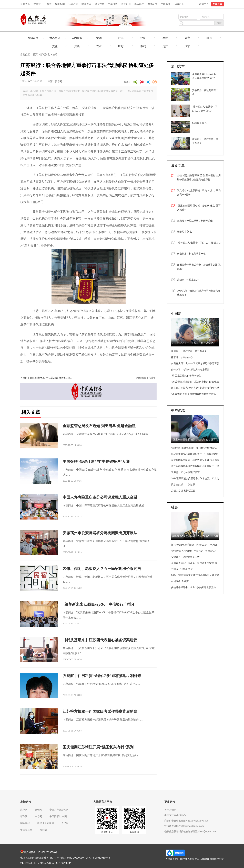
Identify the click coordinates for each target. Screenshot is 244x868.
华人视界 (99, 4)
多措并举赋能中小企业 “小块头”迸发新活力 (194, 587)
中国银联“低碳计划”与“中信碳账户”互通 (96, 462)
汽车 (187, 46)
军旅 (165, 38)
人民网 (65, 823)
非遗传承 (86, 4)
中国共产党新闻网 (59, 810)
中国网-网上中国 (58, 816)
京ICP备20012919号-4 (98, 858)
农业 (99, 46)
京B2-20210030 (75, 858)
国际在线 (25, 823)
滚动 (99, 38)
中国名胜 (166, 4)
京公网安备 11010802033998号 (39, 852)
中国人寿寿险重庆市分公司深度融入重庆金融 (100, 497)
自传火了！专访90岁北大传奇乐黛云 (190, 369)
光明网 (38, 810)
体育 (187, 38)
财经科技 (152, 4)
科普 (209, 38)
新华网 (58, 81)
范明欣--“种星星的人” (188, 280)
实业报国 (60, 4)
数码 (143, 46)
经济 (143, 38)
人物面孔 (179, 4)
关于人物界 (170, 810)
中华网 (38, 816)
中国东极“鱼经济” (180, 581)
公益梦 (48, 4)
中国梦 (37, 4)
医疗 (121, 46)
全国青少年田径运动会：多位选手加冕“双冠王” (199, 267)
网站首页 (33, 38)
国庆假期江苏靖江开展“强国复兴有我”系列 (98, 747)
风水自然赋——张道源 (183, 484)
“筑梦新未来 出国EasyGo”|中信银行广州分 (99, 604)
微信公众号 (107, 832)
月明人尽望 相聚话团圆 (183, 491)
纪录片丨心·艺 (185, 232)
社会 (121, 38)
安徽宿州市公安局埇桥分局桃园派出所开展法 (100, 533)
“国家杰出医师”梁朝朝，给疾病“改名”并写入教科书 (199, 208)
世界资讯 (55, 38)
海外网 (24, 810)
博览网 (43, 830)
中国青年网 (26, 830)
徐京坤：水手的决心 (182, 357)
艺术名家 (73, 4)
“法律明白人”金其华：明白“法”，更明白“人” (200, 243)
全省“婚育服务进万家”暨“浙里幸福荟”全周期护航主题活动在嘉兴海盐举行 (199, 177)
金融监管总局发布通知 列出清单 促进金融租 (99, 426)
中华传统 (113, 4)
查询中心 (204, 4)
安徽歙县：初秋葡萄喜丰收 (191, 254)
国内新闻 (77, 38)
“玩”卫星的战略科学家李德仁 (186, 376)
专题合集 (217, 4)
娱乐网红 (139, 4)
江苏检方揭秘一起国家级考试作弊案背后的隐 (100, 711)
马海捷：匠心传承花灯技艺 (185, 472)
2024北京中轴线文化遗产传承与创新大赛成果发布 (199, 293)
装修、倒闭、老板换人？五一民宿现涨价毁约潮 (102, 569)
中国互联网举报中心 (175, 815)
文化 (55, 46)
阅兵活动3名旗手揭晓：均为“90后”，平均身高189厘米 (199, 193)
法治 (77, 46)
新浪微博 (134, 832)
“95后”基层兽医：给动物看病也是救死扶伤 (193, 394)
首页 (35, 54)
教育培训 (126, 4)
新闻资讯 (25, 4)
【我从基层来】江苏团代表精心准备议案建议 (100, 640)
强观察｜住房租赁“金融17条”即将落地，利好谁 (102, 676)
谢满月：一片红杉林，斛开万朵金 (195, 221)
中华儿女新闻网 (46, 823)
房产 (165, 46)
